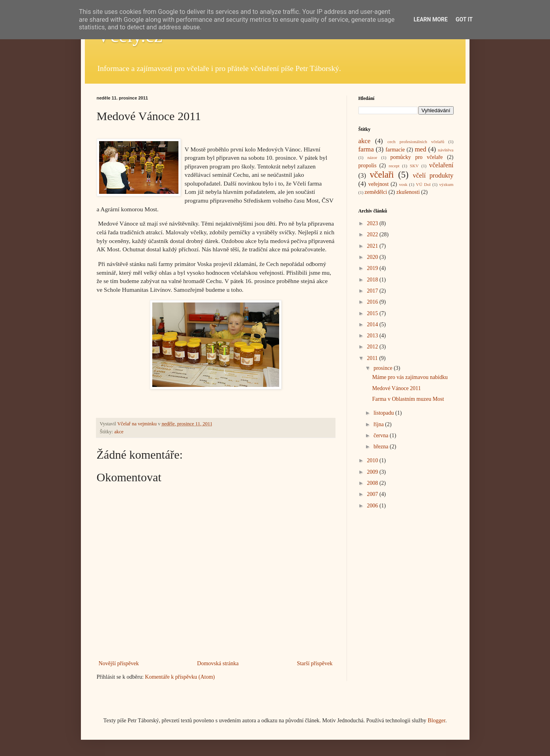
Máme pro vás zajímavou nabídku (410, 377)
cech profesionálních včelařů (416, 142)
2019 (373, 268)
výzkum (446, 184)
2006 (373, 506)
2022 (373, 234)
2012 (373, 347)
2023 (373, 223)
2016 (373, 302)
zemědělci (376, 192)
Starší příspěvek (315, 663)
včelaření (441, 165)
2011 (373, 358)
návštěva (446, 150)
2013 (373, 336)
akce (119, 432)
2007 (373, 494)
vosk (403, 184)
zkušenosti (408, 192)
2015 (373, 313)
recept (394, 166)
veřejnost (378, 184)
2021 (373, 246)
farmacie (395, 150)
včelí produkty (433, 175)
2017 (373, 291)
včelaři (382, 175)
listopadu (384, 413)
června (382, 435)
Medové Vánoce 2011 (396, 388)
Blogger (437, 721)
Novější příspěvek (119, 663)
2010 (373, 460)
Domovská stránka (218, 663)
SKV (414, 166)
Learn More (431, 19)
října (379, 424)
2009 (373, 472)
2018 (373, 280)
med (421, 149)
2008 (373, 483)
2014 (373, 324)
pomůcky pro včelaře (416, 157)
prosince (384, 368)
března (382, 447)
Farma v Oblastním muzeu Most (408, 399)
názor (372, 157)
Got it (464, 19)
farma (366, 149)
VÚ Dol (423, 184)
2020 (373, 257)
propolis (368, 166)
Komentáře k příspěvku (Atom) (180, 677)
